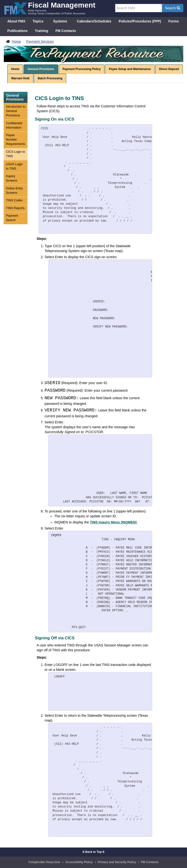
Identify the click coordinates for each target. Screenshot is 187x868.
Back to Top (93, 852)
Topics (38, 21)
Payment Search (12, 218)
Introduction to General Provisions (16, 111)
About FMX (16, 21)
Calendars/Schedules (94, 21)
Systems (60, 21)
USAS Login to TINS (14, 166)
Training (41, 31)
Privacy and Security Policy (117, 862)
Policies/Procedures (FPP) (140, 21)
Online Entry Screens (14, 191)
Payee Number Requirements (15, 140)
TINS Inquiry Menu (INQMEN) (113, 522)
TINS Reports (15, 208)
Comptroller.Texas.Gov (44, 862)
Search (173, 8)
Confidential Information (14, 125)
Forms (173, 21)
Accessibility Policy (79, 862)
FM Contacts (66, 31)
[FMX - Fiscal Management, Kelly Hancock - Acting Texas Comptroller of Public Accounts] (50, 8)
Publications (17, 31)
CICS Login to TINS (15, 154)
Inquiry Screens (11, 178)
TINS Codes (14, 200)
